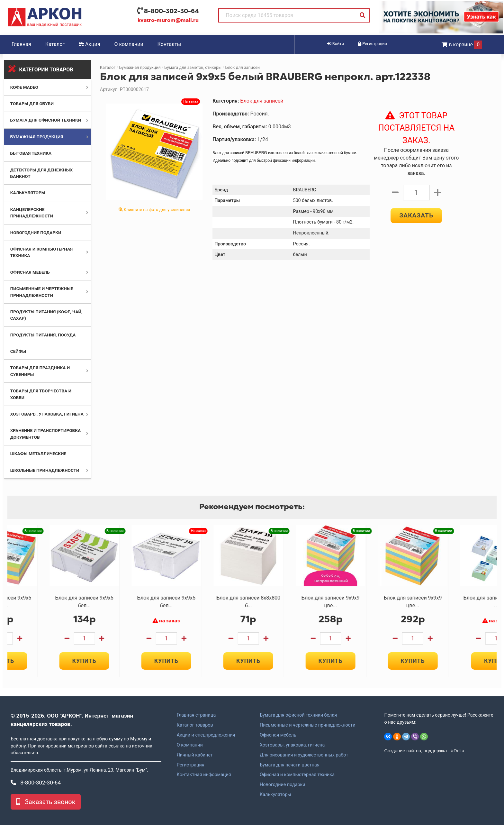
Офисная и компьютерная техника (297, 775)
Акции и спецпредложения (206, 735)
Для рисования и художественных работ (304, 755)
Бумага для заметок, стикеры (193, 67)
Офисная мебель (30, 272)
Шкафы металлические (38, 454)
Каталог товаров (195, 725)
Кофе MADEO (24, 87)
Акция (90, 44)
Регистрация (191, 765)
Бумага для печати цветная (290, 765)
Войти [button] (336, 44)
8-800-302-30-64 (171, 11)
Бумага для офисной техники (46, 120)
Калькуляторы (28, 193)
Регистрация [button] (372, 44)
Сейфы (18, 351)
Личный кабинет (195, 755)
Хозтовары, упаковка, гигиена (47, 414)
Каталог (55, 44)
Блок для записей (243, 67)
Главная (21, 44)
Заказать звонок (46, 802)
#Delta (458, 751)
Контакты (169, 44)
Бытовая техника (31, 153)
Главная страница (196, 715)
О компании (129, 44)
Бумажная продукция (37, 137)
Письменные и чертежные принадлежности (307, 725)
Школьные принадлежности (45, 470)
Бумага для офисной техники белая (298, 715)
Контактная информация (204, 775)
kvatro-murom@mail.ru (168, 20)
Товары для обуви (32, 104)
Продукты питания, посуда (43, 335)
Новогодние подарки (36, 233)
